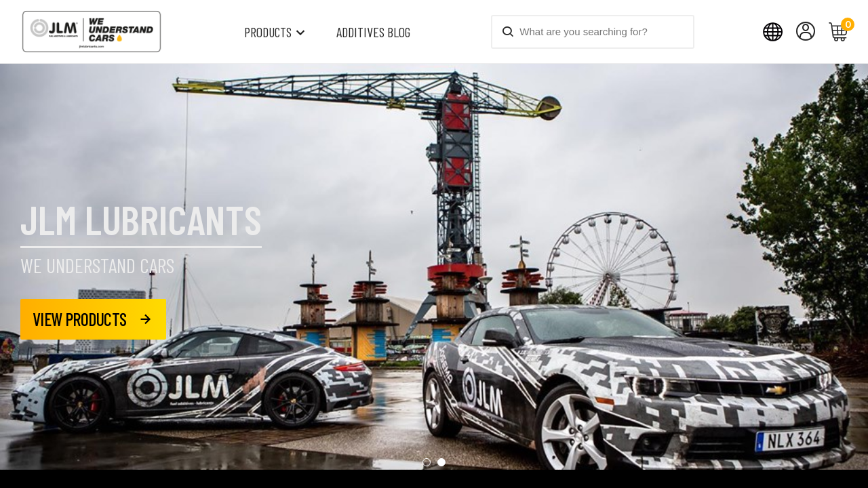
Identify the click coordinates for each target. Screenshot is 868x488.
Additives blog (373, 32)
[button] (427, 399)
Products (268, 32)
